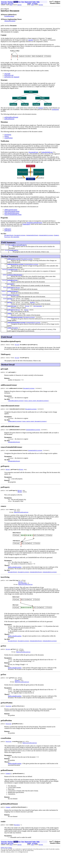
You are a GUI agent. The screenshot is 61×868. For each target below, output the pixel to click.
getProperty (8, 229)
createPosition (8, 138)
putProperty (8, 231)
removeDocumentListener (12, 211)
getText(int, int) (9, 75)
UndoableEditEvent (47, 152)
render (9, 333)
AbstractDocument (10, 21)
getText (10, 302)
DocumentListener (27, 260)
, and (40, 152)
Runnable (15, 333)
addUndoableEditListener (12, 213)
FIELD (11, 5)
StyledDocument (9, 16)
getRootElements (9, 119)
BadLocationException (21, 522)
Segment (32, 306)
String (7, 245)
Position (4, 271)
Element (41, 108)
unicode (31, 40)
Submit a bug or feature (6, 862)
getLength (7, 74)
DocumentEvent (33, 152)
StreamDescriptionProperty (34, 223)
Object (5, 290)
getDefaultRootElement (11, 117)
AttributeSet (55, 109)
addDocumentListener (11, 210)
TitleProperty (26, 224)
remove (7, 136)
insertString (8, 135)
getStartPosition (13, 298)
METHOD (20, 5)
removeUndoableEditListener (13, 215)
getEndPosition (12, 282)
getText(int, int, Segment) (12, 77)
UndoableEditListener (31, 265)
